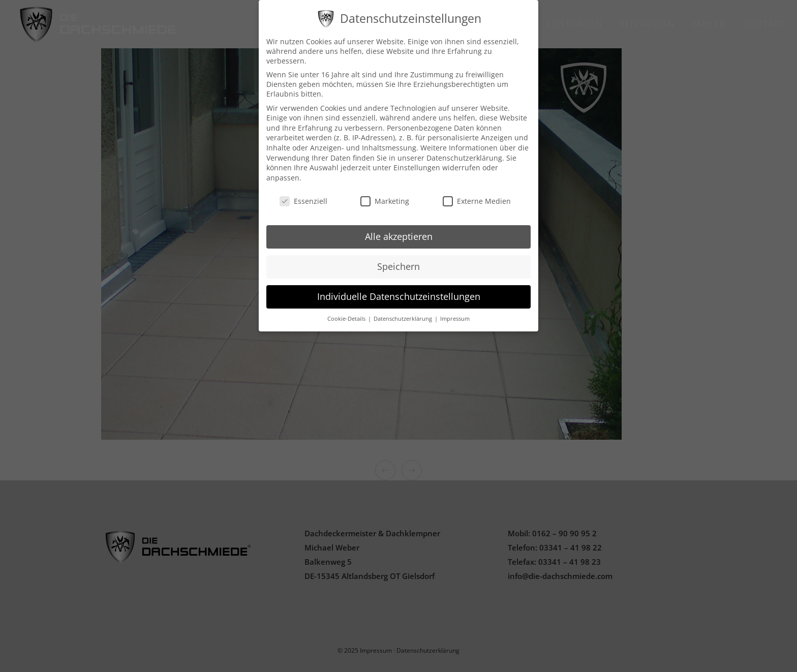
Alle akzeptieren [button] (399, 236)
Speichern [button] (398, 266)
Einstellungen (417, 167)
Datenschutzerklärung (464, 158)
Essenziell (303, 201)
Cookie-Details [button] (347, 319)
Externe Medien (477, 201)
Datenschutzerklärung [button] (404, 319)
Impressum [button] (455, 319)
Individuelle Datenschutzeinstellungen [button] (399, 296)
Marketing (385, 201)
